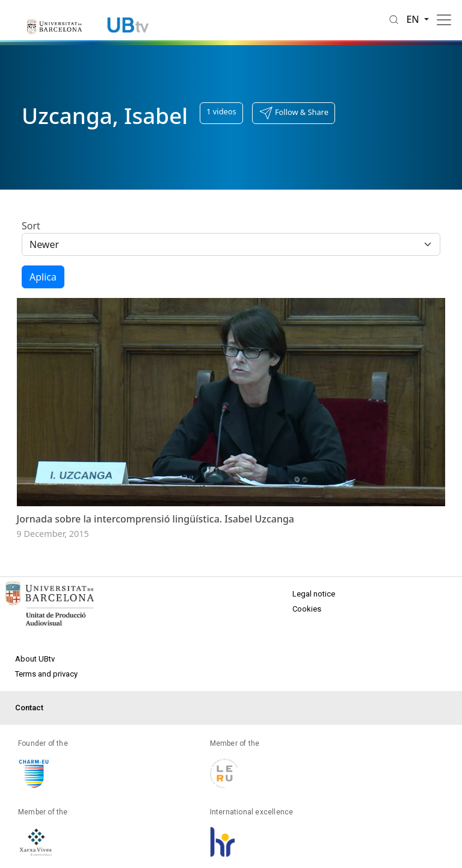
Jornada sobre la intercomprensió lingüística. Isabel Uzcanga (156, 519)
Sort (31, 226)
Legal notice (314, 594)
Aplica (43, 277)
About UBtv (35, 659)
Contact (29, 708)
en (414, 19)
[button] (294, 113)
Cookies (307, 609)
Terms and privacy (46, 674)
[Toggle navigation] (444, 20)
